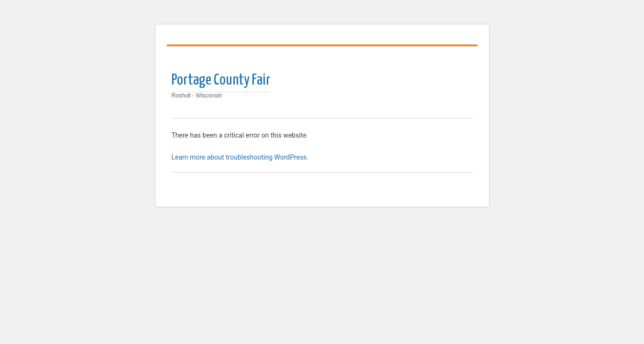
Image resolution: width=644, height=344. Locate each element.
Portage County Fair (221, 80)
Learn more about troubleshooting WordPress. (240, 157)
